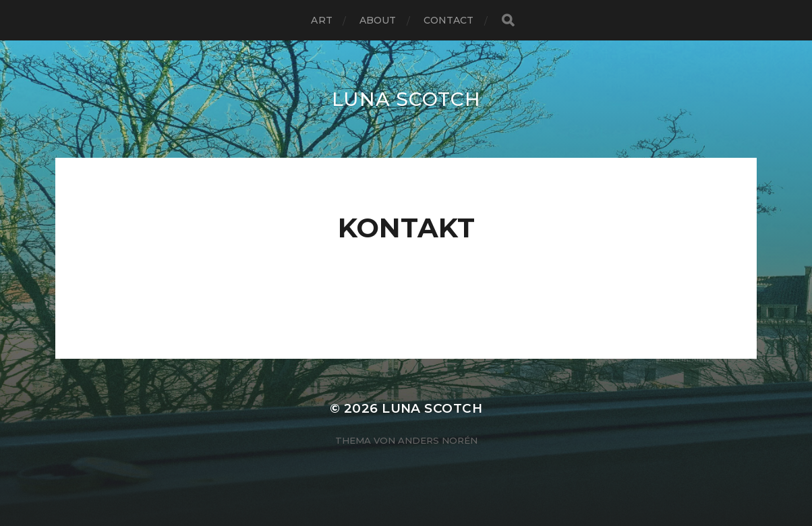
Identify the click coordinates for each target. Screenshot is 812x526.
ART (321, 20)
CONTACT (449, 20)
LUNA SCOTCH (406, 99)
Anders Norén (438, 440)
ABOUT (378, 20)
